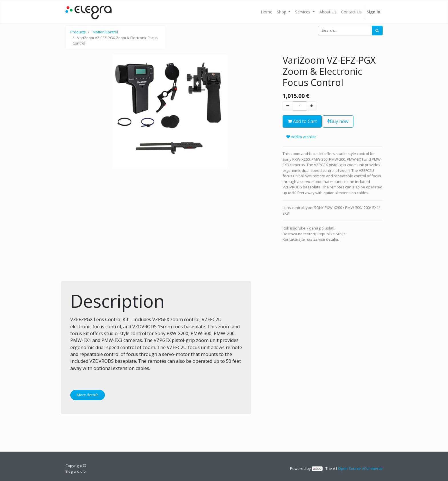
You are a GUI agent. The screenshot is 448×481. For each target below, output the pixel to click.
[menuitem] (267, 12)
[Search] (377, 31)
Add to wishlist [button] (301, 137)
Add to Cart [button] (302, 121)
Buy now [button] (338, 121)
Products (78, 32)
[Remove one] (288, 106)
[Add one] (312, 106)
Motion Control (105, 32)
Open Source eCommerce (360, 468)
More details (88, 395)
